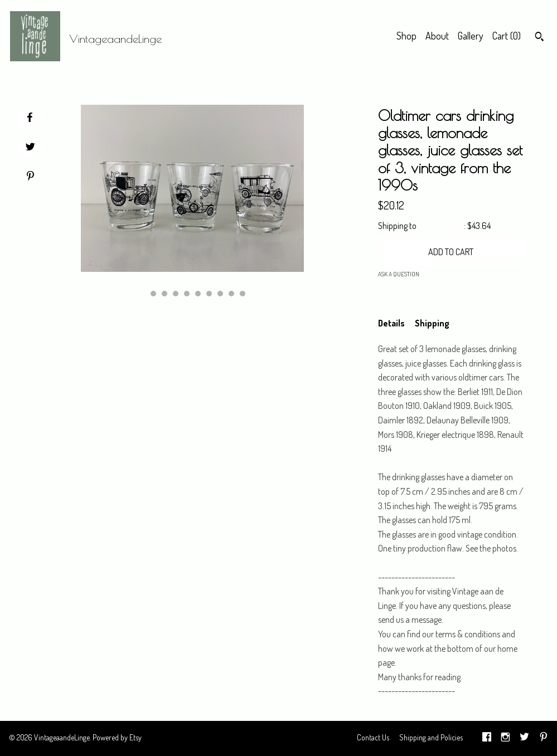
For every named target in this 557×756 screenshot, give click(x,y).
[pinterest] (544, 738)
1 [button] (142, 294)
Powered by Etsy (117, 737)
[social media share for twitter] (30, 148)
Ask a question (399, 274)
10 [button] (243, 294)
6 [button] (198, 294)
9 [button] (231, 294)
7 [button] (209, 294)
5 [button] (187, 294)
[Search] (539, 38)
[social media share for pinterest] (30, 177)
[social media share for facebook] (30, 118)
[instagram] (505, 738)
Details (391, 323)
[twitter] (524, 738)
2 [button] (153, 294)
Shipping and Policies (431, 737)
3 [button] (164, 294)
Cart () (507, 36)
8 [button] (220, 294)
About (437, 36)
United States (441, 226)
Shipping (432, 323)
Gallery (471, 36)
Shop (406, 36)
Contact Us (373, 737)
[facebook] (487, 738)
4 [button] (176, 294)
